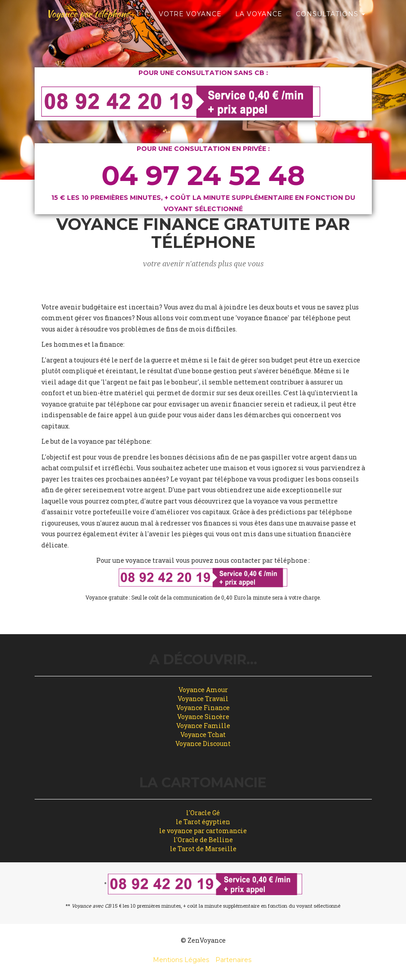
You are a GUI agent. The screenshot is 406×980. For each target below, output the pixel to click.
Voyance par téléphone (98, 22)
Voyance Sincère (203, 717)
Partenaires (233, 960)
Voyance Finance (203, 708)
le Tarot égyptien (203, 822)
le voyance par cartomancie (203, 831)
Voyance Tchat (203, 735)
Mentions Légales (181, 960)
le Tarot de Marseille (203, 849)
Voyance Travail (203, 699)
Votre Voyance (190, 45)
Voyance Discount (203, 744)
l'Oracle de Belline (203, 840)
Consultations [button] (330, 45)
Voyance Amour (203, 690)
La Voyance (259, 45)
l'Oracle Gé (203, 813)
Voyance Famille (203, 726)
